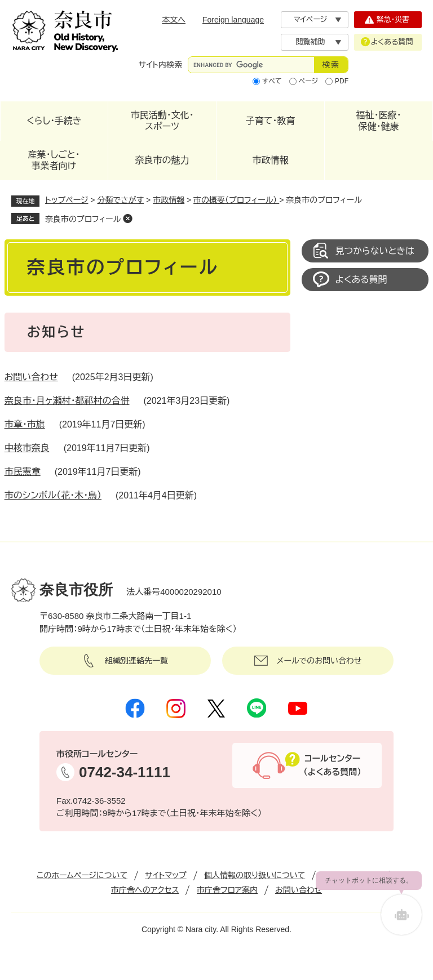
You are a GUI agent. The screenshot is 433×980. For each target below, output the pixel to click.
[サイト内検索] (251, 65)
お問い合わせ (31, 377)
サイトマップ (166, 875)
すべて (272, 81)
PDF (342, 81)
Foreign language (233, 20)
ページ (308, 81)
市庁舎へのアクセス (145, 890)
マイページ (311, 19)
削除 (127, 219)
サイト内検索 (160, 65)
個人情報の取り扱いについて (255, 875)
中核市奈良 (27, 448)
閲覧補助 (311, 42)
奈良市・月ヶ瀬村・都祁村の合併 (67, 401)
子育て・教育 (271, 121)
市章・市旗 (25, 424)
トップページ (67, 200)
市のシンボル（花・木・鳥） (53, 495)
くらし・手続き (54, 121)
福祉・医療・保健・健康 (379, 121)
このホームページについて (82, 875)
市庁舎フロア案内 (227, 890)
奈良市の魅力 (162, 160)
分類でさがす (120, 200)
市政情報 (271, 160)
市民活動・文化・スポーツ (162, 121)
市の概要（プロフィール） (236, 200)
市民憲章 (23, 472)
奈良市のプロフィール (83, 219)
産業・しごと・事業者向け (54, 160)
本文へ (174, 20)
